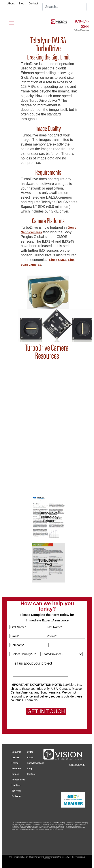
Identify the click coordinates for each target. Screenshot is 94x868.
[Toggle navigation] (9, 22)
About (11, 4)
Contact (33, 4)
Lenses (16, 758)
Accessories (18, 780)
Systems (16, 791)
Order (30, 752)
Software (17, 796)
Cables (15, 774)
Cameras (17, 752)
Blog (22, 4)
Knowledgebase (36, 763)
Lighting (16, 785)
